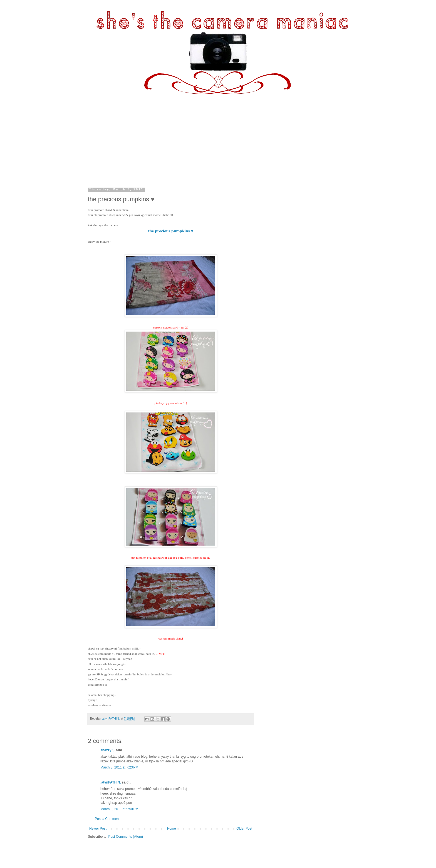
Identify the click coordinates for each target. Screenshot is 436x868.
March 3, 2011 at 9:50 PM (119, 809)
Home (172, 829)
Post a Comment (107, 819)
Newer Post (98, 829)
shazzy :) (107, 750)
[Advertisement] (218, 136)
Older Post (244, 829)
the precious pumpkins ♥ (171, 231)
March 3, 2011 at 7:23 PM (119, 767)
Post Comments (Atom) (126, 837)
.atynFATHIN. (111, 782)
